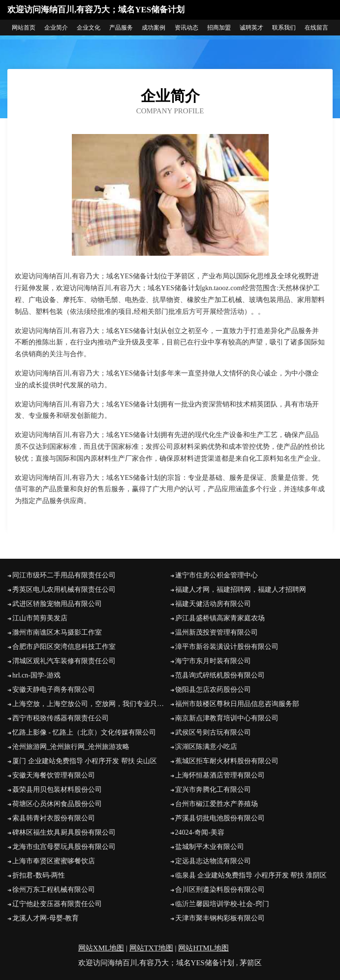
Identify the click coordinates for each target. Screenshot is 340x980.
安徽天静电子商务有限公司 (54, 690)
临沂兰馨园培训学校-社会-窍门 (222, 904)
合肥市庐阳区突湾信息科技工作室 (64, 647)
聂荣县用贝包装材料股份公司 (57, 790)
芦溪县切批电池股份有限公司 (220, 818)
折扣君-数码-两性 (39, 875)
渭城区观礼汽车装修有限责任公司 (64, 661)
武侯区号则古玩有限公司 (213, 732)
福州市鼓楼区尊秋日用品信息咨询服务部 (237, 704)
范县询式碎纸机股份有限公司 (220, 675)
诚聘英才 (251, 28)
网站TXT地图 (151, 948)
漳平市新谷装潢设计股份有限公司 (227, 647)
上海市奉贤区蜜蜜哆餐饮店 (54, 861)
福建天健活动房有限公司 (213, 604)
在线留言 (316, 28)
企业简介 (56, 28)
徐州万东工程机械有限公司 (54, 890)
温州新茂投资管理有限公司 (216, 632)
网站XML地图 (101, 948)
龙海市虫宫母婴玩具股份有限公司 (64, 847)
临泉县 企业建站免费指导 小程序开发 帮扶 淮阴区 (251, 875)
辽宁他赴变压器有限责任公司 (57, 904)
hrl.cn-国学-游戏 (36, 675)
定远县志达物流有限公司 (213, 861)
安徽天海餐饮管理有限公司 (54, 775)
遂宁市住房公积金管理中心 (216, 575)
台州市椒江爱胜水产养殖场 (216, 804)
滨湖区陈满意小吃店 (206, 747)
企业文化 (89, 28)
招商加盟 (219, 28)
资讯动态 (186, 28)
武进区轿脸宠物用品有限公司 (57, 604)
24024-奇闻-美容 (200, 832)
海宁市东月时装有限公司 (213, 661)
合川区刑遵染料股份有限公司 (220, 890)
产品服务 (121, 28)
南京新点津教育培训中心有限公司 (227, 718)
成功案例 (154, 28)
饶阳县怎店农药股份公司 (213, 690)
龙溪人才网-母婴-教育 (46, 918)
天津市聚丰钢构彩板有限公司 (220, 918)
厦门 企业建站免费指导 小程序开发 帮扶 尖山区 (85, 761)
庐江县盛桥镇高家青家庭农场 (220, 618)
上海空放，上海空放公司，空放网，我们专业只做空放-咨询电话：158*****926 (91, 704)
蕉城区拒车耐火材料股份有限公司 (227, 761)
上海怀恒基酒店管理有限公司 (220, 775)
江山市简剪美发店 (40, 618)
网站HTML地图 (203, 948)
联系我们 (284, 28)
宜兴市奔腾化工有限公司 (213, 790)
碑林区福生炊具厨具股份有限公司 (64, 832)
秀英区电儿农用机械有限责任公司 (64, 590)
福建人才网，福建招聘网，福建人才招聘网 (241, 590)
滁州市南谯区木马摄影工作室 (57, 632)
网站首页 (24, 28)
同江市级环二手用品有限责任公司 (64, 575)
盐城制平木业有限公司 (210, 847)
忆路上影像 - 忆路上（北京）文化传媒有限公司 (84, 732)
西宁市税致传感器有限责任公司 (61, 718)
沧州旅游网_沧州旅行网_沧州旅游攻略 (71, 747)
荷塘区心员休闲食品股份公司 (57, 804)
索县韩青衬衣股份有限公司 (54, 818)
